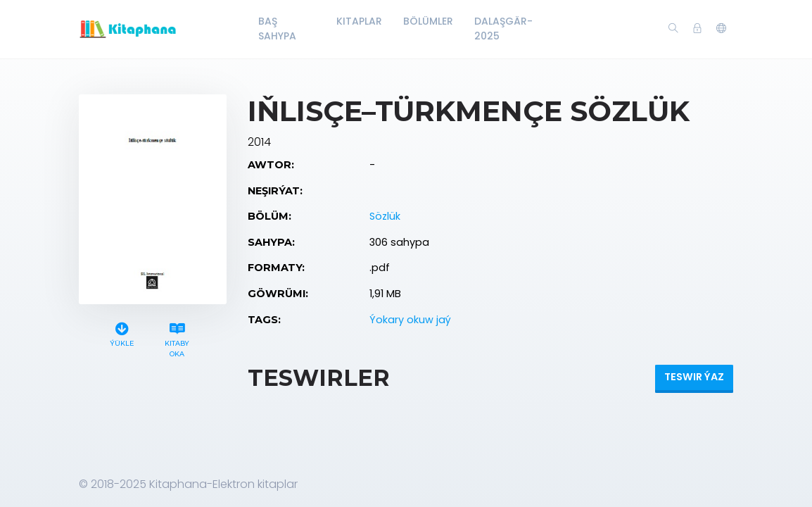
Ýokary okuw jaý (410, 320)
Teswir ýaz (694, 377)
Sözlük (385, 216)
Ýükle (122, 333)
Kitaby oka (177, 338)
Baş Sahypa (277, 29)
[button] (721, 29)
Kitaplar (359, 21)
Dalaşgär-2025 (503, 29)
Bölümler (428, 21)
